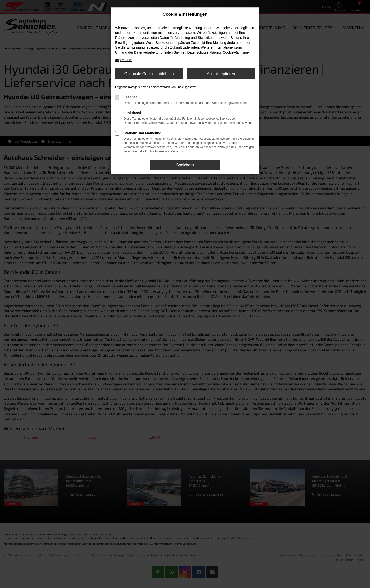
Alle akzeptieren (221, 74)
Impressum (124, 60)
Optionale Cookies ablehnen (149, 74)
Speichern (185, 165)
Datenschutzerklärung (204, 52)
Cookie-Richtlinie (236, 52)
